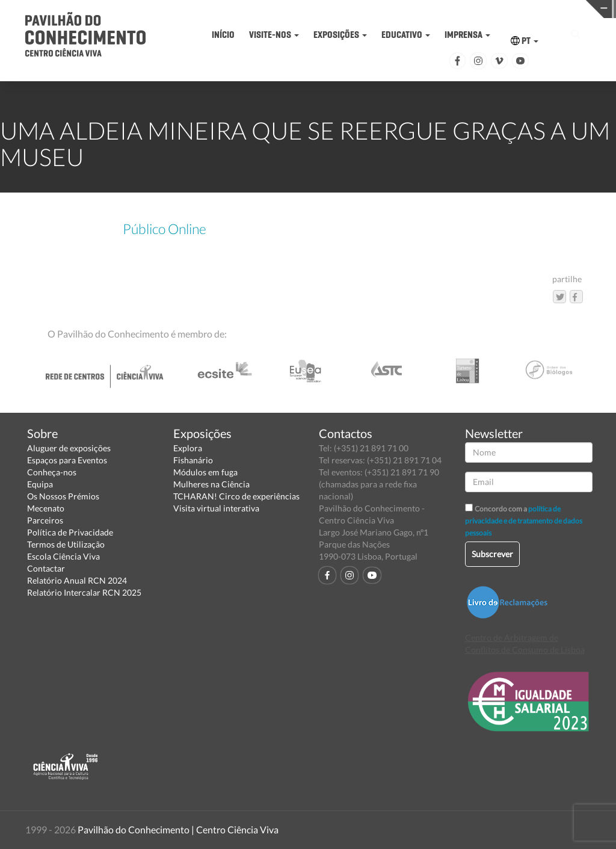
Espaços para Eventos (67, 460)
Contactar (46, 568)
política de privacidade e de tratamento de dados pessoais (524, 521)
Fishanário (193, 460)
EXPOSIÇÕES (340, 35)
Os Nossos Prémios (63, 496)
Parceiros (45, 520)
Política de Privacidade (70, 532)
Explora (188, 448)
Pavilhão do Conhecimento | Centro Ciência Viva (178, 829)
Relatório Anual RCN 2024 (77, 580)
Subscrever (492, 554)
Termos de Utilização (66, 544)
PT (525, 41)
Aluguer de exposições (69, 448)
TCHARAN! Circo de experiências (236, 496)
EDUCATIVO (406, 35)
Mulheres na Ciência (211, 484)
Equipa (40, 484)
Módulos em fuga (205, 472)
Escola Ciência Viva (63, 556)
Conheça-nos (52, 472)
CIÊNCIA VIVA (418, 8)
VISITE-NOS (274, 35)
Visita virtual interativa (216, 508)
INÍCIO (223, 35)
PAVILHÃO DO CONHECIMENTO (284, 9)
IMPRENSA (467, 35)
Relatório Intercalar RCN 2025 (84, 592)
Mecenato (46, 508)
